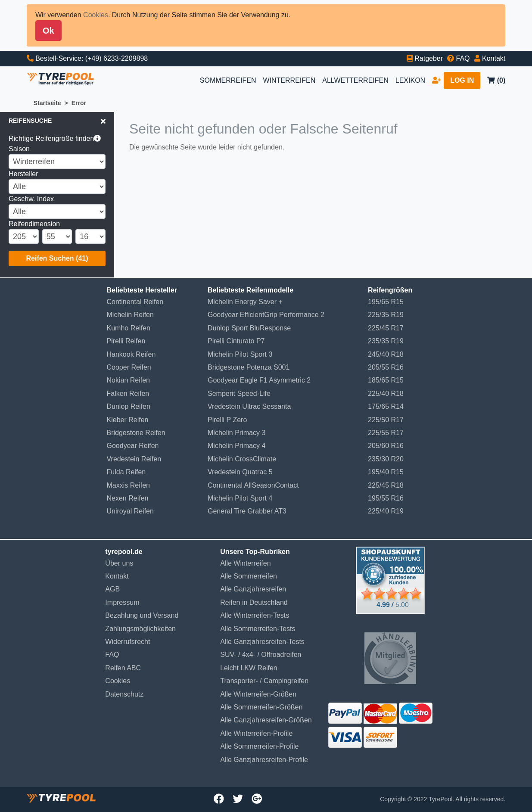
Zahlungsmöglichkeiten (140, 629)
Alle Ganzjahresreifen (253, 589)
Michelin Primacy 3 (236, 433)
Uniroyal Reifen (130, 511)
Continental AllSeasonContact (253, 485)
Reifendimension (34, 224)
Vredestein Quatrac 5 (240, 472)
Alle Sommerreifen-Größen (261, 707)
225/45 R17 (386, 328)
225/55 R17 (386, 433)
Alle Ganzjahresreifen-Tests (262, 642)
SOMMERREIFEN (228, 80)
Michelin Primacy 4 (236, 446)
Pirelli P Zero (227, 420)
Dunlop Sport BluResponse (249, 328)
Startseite (47, 103)
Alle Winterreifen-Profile (256, 733)
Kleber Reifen (128, 420)
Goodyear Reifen (133, 446)
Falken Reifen (128, 394)
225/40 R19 (386, 511)
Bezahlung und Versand (142, 615)
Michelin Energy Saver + (245, 302)
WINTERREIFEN (289, 80)
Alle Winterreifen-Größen (258, 694)
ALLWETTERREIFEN (355, 80)
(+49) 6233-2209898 (117, 58)
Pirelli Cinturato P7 (236, 341)
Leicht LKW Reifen (249, 668)
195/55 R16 (386, 498)
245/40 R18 (386, 354)
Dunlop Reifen (129, 406)
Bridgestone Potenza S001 (249, 367)
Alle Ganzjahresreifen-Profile (264, 760)
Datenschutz (124, 694)
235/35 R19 (386, 341)
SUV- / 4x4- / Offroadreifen (261, 655)
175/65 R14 (386, 406)
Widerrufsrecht (128, 642)
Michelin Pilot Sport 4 (240, 498)
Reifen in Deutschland (254, 602)
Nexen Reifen (128, 498)
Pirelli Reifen (126, 341)
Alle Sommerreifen (249, 576)
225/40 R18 (386, 394)
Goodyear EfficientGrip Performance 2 (266, 315)
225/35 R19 (386, 315)
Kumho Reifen (129, 328)
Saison (19, 149)
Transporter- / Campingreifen (264, 681)
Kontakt (117, 576)
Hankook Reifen (131, 354)
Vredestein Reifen (134, 459)
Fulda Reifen (126, 472)
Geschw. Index (31, 199)
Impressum (122, 602)
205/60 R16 (386, 446)
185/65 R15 (386, 380)
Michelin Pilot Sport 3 (240, 354)
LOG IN (462, 80)
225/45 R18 (386, 485)
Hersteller (23, 174)
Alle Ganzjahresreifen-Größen (266, 720)
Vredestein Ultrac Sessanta (249, 406)
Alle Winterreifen (245, 563)
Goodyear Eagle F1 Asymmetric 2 (259, 380)
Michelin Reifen (130, 315)
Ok (48, 31)
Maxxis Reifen (128, 485)
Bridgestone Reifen (136, 433)
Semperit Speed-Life (239, 394)
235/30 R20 (386, 459)
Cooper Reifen (129, 367)
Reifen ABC (123, 668)
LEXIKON (410, 80)
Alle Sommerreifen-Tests (258, 629)
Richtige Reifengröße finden (55, 138)
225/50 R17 (386, 420)
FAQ (112, 655)
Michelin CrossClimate (242, 459)
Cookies (96, 15)
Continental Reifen (135, 302)
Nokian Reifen (129, 380)
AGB (112, 589)
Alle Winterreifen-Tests (255, 615)
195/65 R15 (386, 302)
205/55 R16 (386, 367)
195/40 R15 (386, 472)
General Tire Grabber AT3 (247, 511)
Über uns (119, 563)
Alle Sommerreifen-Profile (259, 746)
